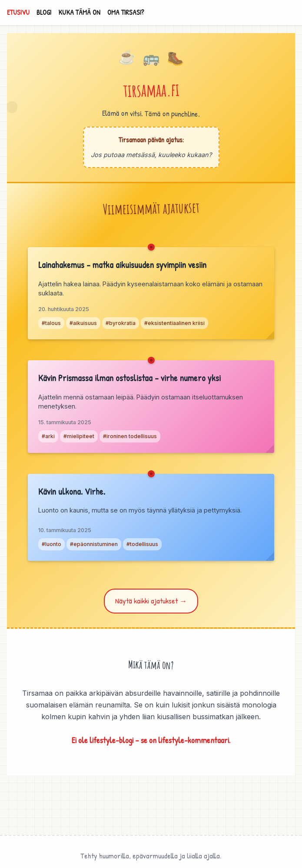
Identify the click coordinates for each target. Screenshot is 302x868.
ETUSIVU (18, 12)
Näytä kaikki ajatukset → (151, 601)
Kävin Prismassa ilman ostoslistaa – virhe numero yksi (129, 378)
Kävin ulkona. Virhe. (72, 491)
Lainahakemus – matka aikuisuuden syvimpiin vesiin (122, 265)
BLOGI (44, 12)
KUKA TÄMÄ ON (79, 12)
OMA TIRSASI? (126, 12)
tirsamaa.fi (151, 90)
